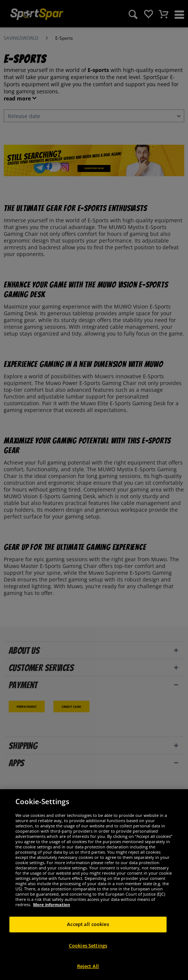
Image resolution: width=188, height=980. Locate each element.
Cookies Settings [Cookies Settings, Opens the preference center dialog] (88, 946)
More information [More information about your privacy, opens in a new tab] (52, 904)
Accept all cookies (88, 924)
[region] (94, 885)
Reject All (88, 966)
